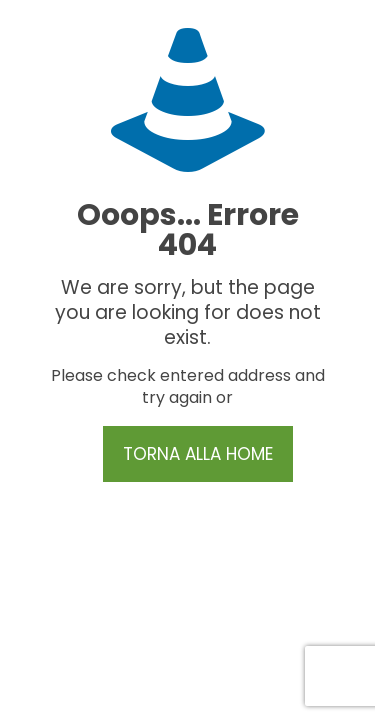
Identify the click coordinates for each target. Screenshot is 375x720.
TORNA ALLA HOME (198, 454)
